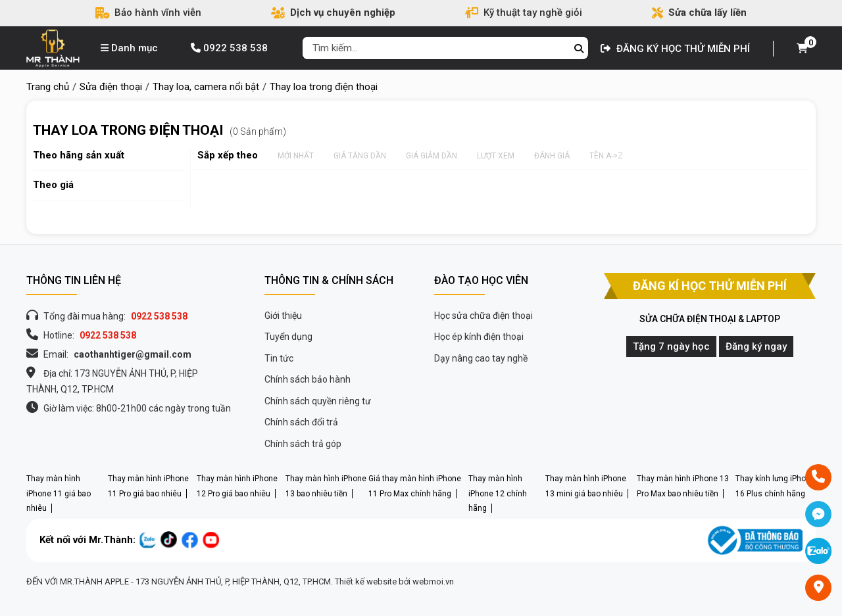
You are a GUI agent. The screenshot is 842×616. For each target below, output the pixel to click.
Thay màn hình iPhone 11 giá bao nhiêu (59, 493)
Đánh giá (552, 156)
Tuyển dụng (288, 337)
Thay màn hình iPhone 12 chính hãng (498, 493)
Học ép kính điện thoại (479, 337)
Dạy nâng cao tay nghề (481, 358)
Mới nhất (296, 156)
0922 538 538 (229, 48)
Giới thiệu (283, 316)
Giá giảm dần (432, 156)
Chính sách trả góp (303, 444)
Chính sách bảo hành (308, 379)
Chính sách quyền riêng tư (318, 401)
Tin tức (279, 358)
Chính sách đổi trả (301, 422)
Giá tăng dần (360, 156)
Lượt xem (496, 156)
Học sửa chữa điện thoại (483, 316)
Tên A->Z (606, 156)
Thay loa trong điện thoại (128, 130)
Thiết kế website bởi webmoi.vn (394, 581)
